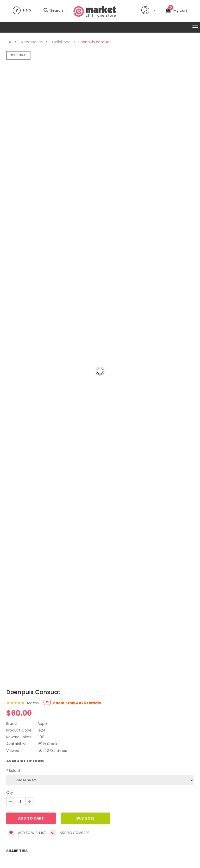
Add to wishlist (27, 833)
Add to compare (69, 833)
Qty (10, 792)
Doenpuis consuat (94, 42)
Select (15, 771)
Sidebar (18, 55)
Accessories (32, 42)
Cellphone (61, 42)
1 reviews (32, 703)
